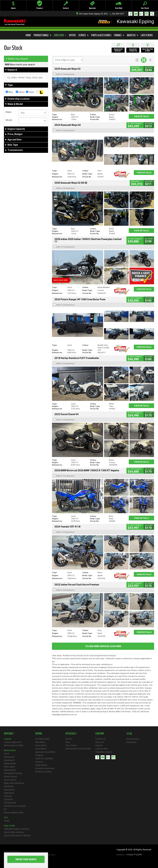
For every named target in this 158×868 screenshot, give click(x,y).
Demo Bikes (41, 745)
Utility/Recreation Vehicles (17, 829)
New (9, 92)
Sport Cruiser (10, 780)
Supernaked (10, 763)
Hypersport (9, 760)
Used (30, 92)
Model (9, 120)
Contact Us (100, 739)
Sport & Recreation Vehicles (17, 835)
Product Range (42, 35)
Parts (68, 742)
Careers (99, 745)
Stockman (9, 786)
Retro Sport (9, 767)
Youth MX (8, 799)
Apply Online (41, 765)
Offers (72, 35)
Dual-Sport (9, 793)
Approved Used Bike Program (45, 754)
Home (28, 35)
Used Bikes (41, 749)
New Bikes (40, 742)
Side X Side (9, 826)
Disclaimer (132, 742)
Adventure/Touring (13, 773)
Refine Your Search (17, 59)
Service (83, 35)
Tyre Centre (71, 745)
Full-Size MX (10, 803)
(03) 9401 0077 (118, 14)
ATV (6, 817)
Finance (119, 35)
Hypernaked (10, 770)
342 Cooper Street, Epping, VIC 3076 (92, 14)
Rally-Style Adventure (14, 783)
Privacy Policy (133, 739)
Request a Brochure (45, 768)
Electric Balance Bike (14, 813)
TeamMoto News (104, 752)
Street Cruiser (10, 777)
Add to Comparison (65, 74)
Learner (8, 739)
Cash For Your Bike (44, 758)
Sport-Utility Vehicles (14, 832)
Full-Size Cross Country (15, 806)
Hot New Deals (42, 739)
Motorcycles (10, 750)
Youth (7, 821)
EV (5, 809)
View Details (141, 116)
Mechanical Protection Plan (78, 749)
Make (9, 112)
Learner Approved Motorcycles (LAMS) (14, 744)
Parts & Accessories (101, 35)
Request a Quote (43, 772)
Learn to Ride (102, 749)
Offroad (8, 796)
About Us (133, 35)
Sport (7, 754)
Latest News (147, 35)
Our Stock (60, 35)
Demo (20, 92)
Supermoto (9, 790)
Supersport (9, 757)
